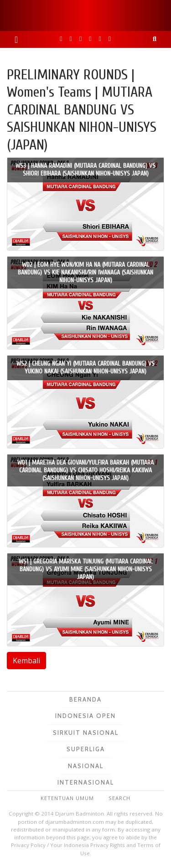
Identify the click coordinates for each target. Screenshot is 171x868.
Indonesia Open (85, 716)
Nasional (86, 766)
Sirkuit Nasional (86, 733)
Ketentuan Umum (67, 798)
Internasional (86, 782)
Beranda (85, 699)
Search (119, 798)
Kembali (26, 661)
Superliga (86, 749)
